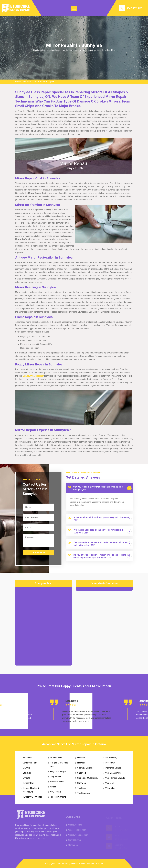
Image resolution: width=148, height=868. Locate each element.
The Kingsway (84, 793)
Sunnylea (27, 81)
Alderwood (27, 758)
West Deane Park (113, 773)
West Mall (109, 783)
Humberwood (56, 758)
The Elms (82, 788)
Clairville (26, 768)
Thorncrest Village (113, 768)
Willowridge (110, 788)
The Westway (111, 758)
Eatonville (27, 773)
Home (18, 81)
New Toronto (56, 792)
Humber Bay (28, 783)
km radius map (44, 624)
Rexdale (81, 758)
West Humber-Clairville (115, 778)
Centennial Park (30, 763)
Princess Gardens (58, 797)
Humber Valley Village (32, 797)
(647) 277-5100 (135, 8)
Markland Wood (57, 782)
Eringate (26, 778)
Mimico (53, 787)
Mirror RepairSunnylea (44, 81)
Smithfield (82, 773)
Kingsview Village (58, 772)
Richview (81, 763)
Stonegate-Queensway (88, 778)
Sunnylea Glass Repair (75, 864)
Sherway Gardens (85, 768)
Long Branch (56, 777)
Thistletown (110, 763)
